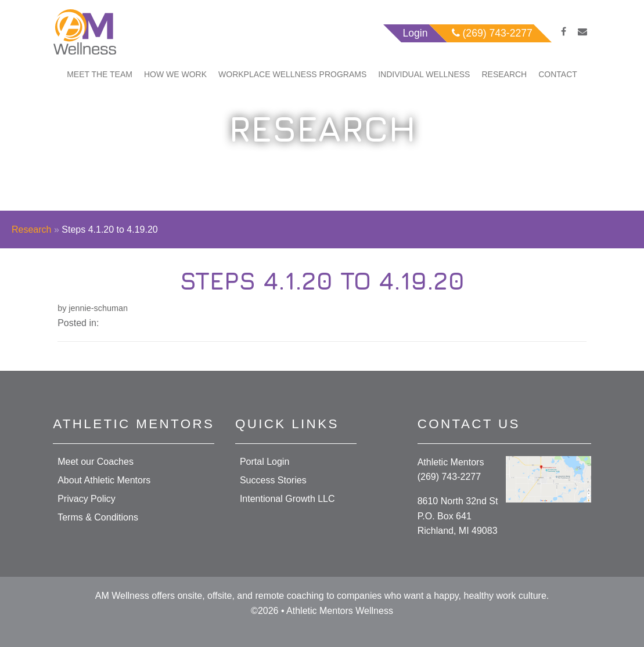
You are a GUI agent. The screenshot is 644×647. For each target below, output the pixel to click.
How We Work (175, 74)
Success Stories (273, 480)
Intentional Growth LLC (287, 499)
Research (504, 74)
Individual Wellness (424, 74)
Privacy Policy (87, 499)
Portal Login (265, 462)
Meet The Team (100, 74)
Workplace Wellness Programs (292, 74)
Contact (558, 74)
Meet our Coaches (96, 462)
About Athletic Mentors (104, 480)
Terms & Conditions (98, 517)
